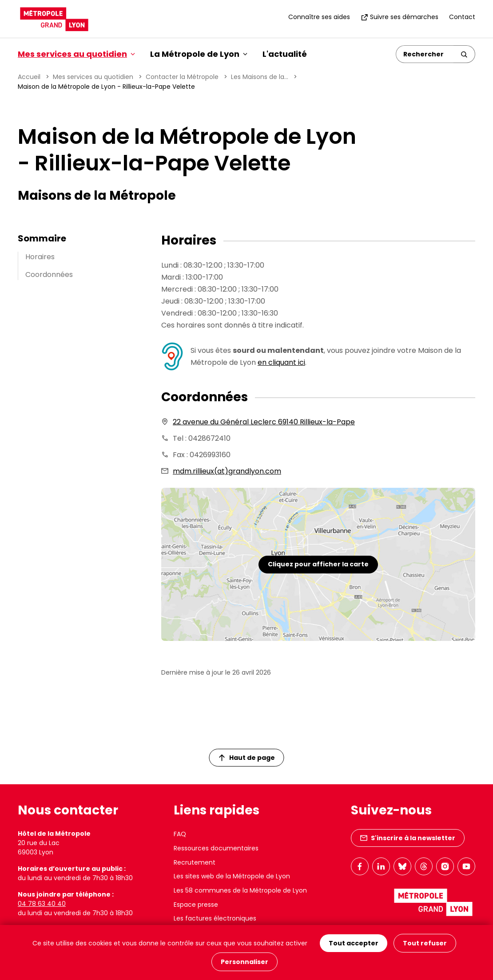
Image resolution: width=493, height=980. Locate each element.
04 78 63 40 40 (42, 904)
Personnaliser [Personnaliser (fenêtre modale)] (245, 962)
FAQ (180, 834)
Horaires (40, 257)
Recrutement (195, 862)
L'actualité (285, 54)
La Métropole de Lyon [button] (199, 54)
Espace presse (196, 905)
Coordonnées (49, 275)
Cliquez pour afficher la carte (318, 564)
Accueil (29, 77)
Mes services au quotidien (93, 77)
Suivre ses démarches (400, 17)
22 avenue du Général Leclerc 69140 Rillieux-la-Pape (264, 422)
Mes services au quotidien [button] (76, 54)
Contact (462, 17)
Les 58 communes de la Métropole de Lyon (240, 890)
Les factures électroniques (215, 918)
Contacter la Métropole (182, 77)
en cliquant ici (281, 362)
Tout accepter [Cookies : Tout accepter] (354, 943)
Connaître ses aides (319, 17)
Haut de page (247, 758)
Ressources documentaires (216, 848)
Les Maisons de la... (260, 77)
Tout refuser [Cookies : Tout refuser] (425, 943)
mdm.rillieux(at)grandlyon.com (227, 471)
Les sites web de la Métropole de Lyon (232, 876)
